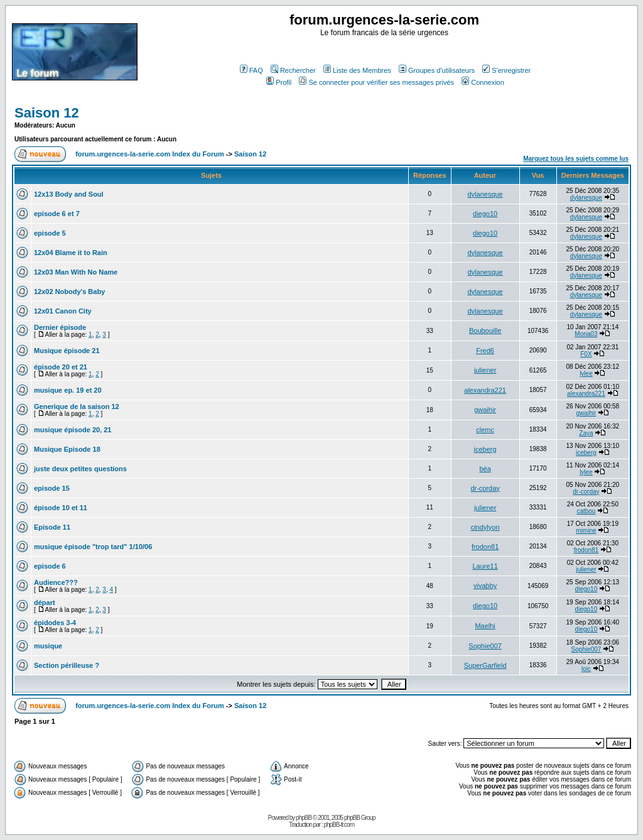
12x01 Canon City (63, 311)
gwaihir (485, 410)
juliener (485, 370)
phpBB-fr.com (339, 825)
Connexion (483, 82)
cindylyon (485, 527)
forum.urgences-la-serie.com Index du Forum (150, 154)
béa (485, 469)
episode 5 (50, 233)
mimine (586, 531)
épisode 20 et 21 (61, 367)
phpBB (304, 818)
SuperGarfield (485, 665)
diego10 (485, 214)
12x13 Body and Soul (69, 194)
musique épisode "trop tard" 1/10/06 (93, 547)
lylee (586, 374)
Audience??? (56, 582)
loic (586, 669)
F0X (586, 354)
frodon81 (485, 547)
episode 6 (50, 566)
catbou (586, 511)
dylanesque (485, 194)
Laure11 (485, 566)
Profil (279, 82)
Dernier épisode (60, 327)
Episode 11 (52, 527)
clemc (485, 430)
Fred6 (485, 351)
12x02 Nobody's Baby (69, 292)
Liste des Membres (357, 70)
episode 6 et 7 (57, 214)
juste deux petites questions (80, 469)
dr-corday (485, 488)
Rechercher (293, 70)
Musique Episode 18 (67, 449)
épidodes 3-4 (55, 623)
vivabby (485, 586)
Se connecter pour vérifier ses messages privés (376, 82)
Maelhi (485, 626)
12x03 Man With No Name (76, 272)
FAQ (251, 70)
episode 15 (52, 488)
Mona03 (586, 334)
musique (48, 646)
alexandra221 (485, 390)
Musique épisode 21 (67, 351)
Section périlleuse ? (67, 665)
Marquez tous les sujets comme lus (576, 159)
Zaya (586, 433)
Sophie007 (485, 646)
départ (45, 603)
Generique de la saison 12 (77, 406)
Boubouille (485, 330)
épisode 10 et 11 (61, 508)
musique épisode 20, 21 (73, 430)
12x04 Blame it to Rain (71, 253)
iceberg (485, 449)
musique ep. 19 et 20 (68, 390)
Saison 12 (47, 113)
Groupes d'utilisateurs (437, 70)
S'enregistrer (506, 70)
